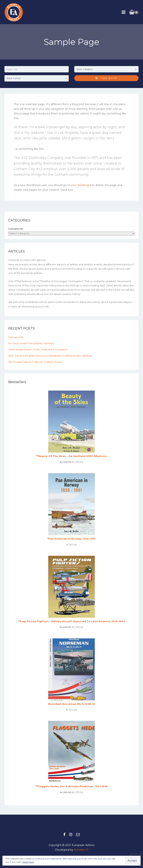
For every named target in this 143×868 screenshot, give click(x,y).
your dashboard (81, 185)
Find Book (106, 78)
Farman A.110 (16, 337)
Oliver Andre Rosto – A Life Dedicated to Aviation (38, 349)
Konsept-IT (81, 850)
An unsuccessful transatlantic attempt (31, 343)
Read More (28, 862)
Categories (16, 229)
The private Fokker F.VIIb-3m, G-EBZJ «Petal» (35, 362)
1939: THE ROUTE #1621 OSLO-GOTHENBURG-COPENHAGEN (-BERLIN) (50, 356)
